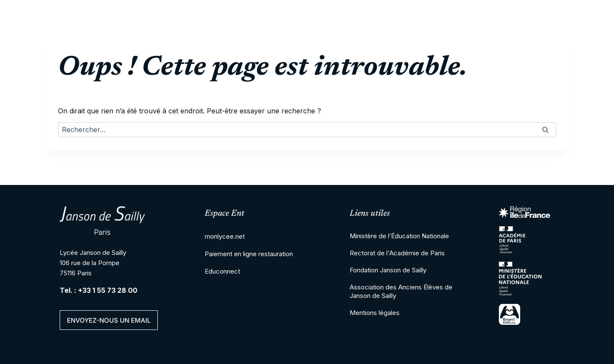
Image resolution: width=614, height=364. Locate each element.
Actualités (549, 51)
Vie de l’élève (486, 51)
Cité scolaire (168, 51)
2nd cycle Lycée (298, 51)
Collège (230, 51)
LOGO (86, 51)
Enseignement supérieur (394, 51)
